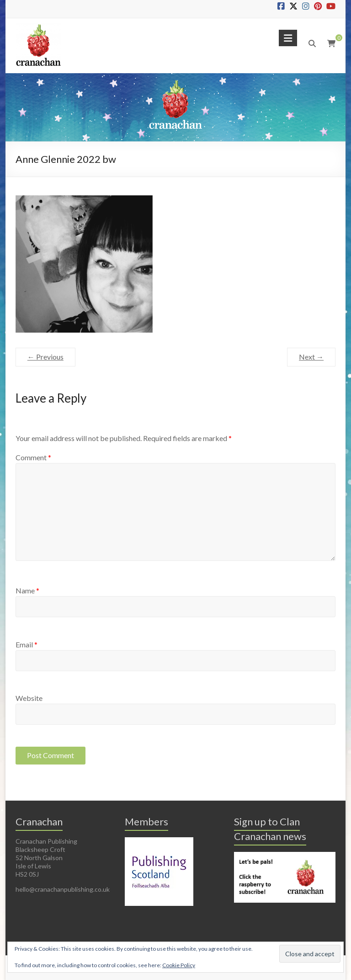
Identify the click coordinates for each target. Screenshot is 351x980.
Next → (311, 357)
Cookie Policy (179, 965)
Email (27, 644)
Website (29, 698)
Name (27, 590)
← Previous (45, 357)
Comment (33, 457)
